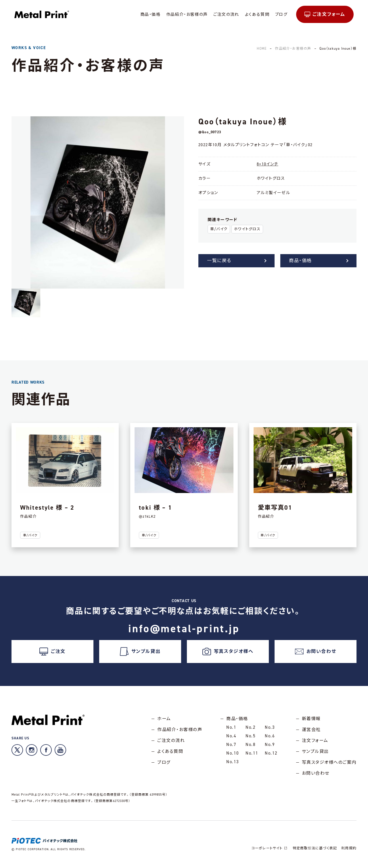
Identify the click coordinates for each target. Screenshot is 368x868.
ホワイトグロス (247, 229)
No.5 (251, 736)
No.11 (252, 753)
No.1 (231, 727)
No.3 (270, 727)
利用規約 (349, 848)
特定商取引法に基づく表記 (315, 848)
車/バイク (219, 229)
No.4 (231, 736)
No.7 (231, 745)
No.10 (233, 753)
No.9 (270, 745)
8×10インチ (268, 164)
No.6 (270, 736)
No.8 (251, 745)
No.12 (271, 753)
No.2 (251, 727)
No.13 (233, 762)
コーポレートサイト (270, 848)
